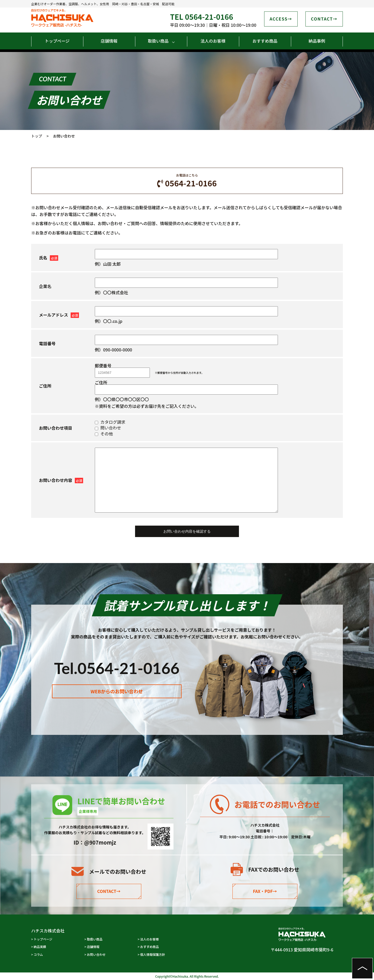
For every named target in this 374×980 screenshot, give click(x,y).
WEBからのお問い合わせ (117, 696)
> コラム (37, 954)
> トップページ (42, 939)
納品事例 (317, 41)
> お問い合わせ (95, 954)
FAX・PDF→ (265, 891)
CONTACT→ (109, 891)
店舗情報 (109, 41)
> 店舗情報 (92, 947)
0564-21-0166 (274, 834)
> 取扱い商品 (94, 939)
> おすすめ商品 (148, 947)
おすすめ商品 (265, 41)
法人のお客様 (213, 41)
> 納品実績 (39, 947)
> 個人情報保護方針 (151, 954)
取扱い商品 (158, 41)
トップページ (57, 41)
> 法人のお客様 (148, 939)
